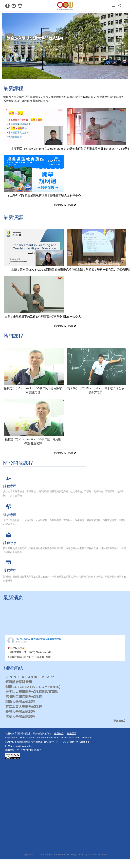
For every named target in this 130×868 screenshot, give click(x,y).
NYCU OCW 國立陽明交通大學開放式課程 (38, 639)
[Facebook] (7, 6)
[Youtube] (14, 6)
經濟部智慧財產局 (19, 682)
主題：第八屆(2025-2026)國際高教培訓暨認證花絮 (44, 269)
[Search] (120, 6)
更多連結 (119, 721)
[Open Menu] (113, 6)
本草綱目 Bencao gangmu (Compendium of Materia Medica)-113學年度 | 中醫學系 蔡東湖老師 (44, 150)
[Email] (20, 6)
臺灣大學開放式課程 (20, 711)
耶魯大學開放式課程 (20, 701)
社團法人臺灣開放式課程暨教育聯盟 (32, 692)
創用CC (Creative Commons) (33, 687)
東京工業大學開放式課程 (24, 706)
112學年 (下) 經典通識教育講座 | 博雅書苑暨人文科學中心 (44, 195)
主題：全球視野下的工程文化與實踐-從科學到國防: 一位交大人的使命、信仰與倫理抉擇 (44, 318)
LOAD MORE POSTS (65, 205)
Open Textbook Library (30, 677)
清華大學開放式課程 (20, 716)
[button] (61, 77)
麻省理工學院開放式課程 (24, 697)
